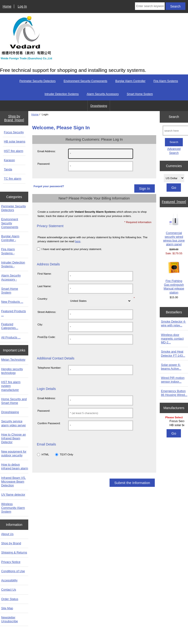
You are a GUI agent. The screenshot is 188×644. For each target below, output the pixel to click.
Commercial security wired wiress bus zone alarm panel (174, 230)
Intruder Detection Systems (62, 94)
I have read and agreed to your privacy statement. (72, 249)
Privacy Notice (11, 562)
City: (40, 324)
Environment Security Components (85, 81)
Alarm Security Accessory (103, 94)
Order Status (10, 599)
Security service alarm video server (14, 423)
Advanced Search (174, 151)
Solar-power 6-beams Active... (171, 367)
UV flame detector (13, 495)
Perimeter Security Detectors (38, 81)
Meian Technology (13, 360)
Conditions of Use (13, 571)
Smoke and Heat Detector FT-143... (173, 353)
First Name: (45, 274)
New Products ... (12, 302)
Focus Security (14, 132)
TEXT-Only (67, 454)
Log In (22, 6)
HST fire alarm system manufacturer (11, 386)
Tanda (8, 169)
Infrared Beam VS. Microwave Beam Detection (14, 482)
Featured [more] (174, 202)
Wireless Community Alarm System (13, 508)
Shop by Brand (11, 543)
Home (7, 6)
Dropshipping (99, 106)
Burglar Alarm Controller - (10, 238)
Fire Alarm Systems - (8, 251)
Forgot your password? (49, 186)
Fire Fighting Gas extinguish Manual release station (174, 278)
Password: (44, 164)
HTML (45, 454)
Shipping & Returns (14, 552)
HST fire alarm (14, 151)
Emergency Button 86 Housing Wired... (174, 393)
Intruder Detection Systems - (13, 264)
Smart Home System (140, 94)
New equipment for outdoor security (14, 453)
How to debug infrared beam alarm (15, 466)
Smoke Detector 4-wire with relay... (173, 323)
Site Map (7, 608)
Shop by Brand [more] (14, 118)
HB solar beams (15, 141)
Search (174, 117)
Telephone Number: (49, 368)
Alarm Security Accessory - (11, 277)
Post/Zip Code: (47, 337)
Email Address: (47, 151)
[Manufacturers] (174, 421)
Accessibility (9, 580)
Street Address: (47, 312)
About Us (7, 534)
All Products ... (11, 337)
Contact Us (9, 590)
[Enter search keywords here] (150, 6)
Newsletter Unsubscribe (10, 619)
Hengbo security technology (12, 371)
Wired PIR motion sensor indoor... (173, 380)
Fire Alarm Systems (166, 81)
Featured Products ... (14, 313)
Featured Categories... (10, 326)
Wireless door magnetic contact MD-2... (172, 339)
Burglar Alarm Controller (130, 81)
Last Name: (44, 286)
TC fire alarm (13, 179)
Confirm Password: (49, 423)
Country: (43, 299)
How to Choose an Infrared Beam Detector (14, 438)
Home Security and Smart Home (14, 401)
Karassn (10, 160)
